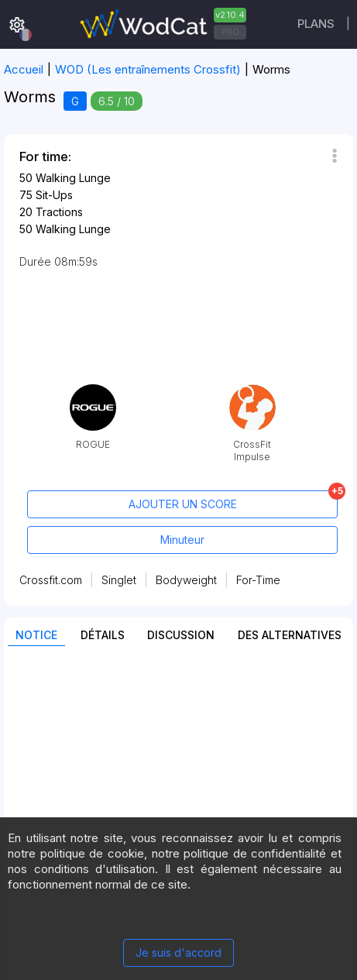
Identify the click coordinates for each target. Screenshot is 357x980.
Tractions (59, 212)
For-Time (258, 580)
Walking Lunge (73, 178)
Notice (36, 635)
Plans (316, 24)
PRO (230, 32)
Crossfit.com (51, 580)
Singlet (119, 580)
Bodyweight (186, 580)
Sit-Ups (54, 195)
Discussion (181, 635)
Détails (103, 635)
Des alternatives (290, 635)
